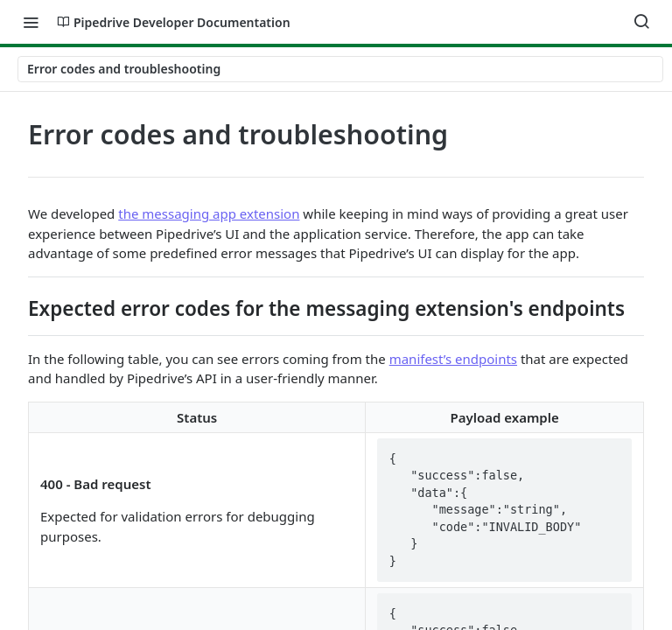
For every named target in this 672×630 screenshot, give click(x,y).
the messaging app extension (209, 213)
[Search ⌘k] (641, 22)
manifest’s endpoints (453, 359)
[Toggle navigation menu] (31, 22)
